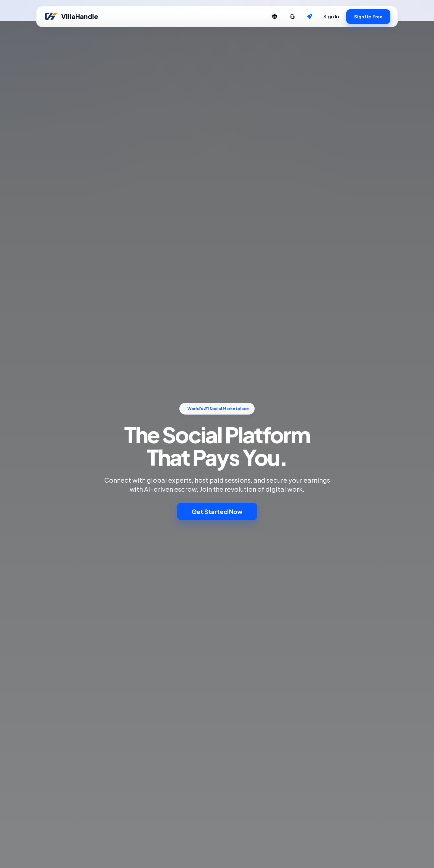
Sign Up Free (368, 16)
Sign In (331, 16)
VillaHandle (71, 17)
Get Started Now (217, 511)
